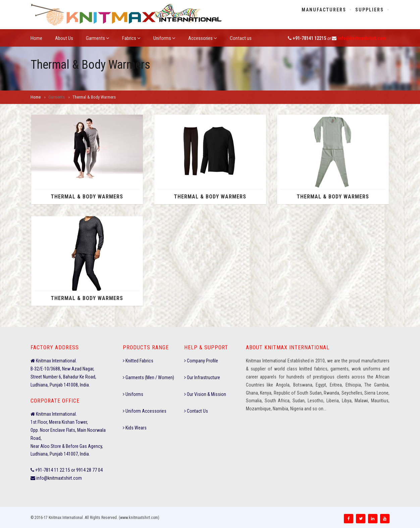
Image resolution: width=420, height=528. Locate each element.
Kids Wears (135, 428)
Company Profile (201, 361)
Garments (98, 38)
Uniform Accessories (145, 411)
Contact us (241, 38)
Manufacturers (324, 10)
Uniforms (164, 38)
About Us (64, 38)
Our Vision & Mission (205, 394)
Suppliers (370, 10)
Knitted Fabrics (138, 361)
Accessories (203, 38)
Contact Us (196, 411)
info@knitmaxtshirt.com (362, 38)
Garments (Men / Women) (148, 377)
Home (36, 38)
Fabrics (131, 38)
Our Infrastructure (202, 377)
